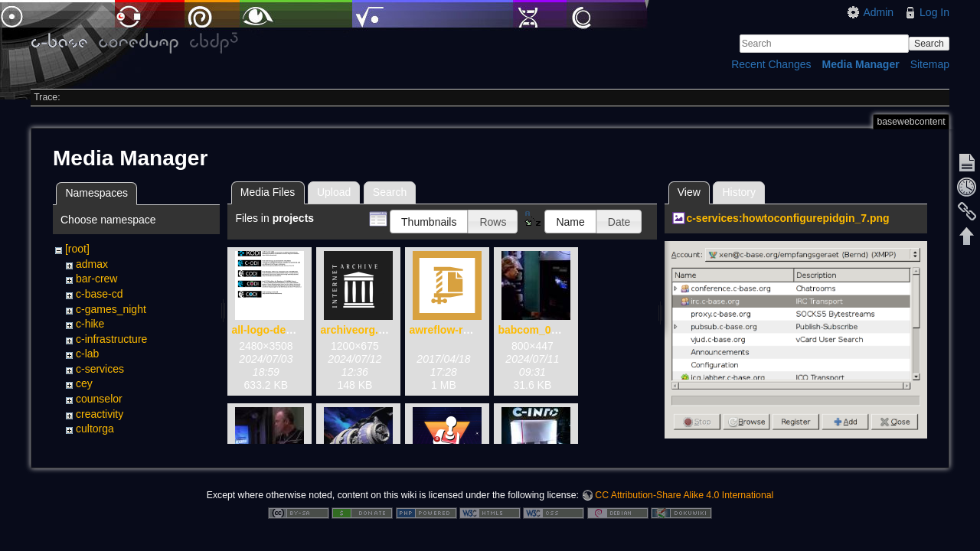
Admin (878, 12)
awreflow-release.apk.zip (472, 330)
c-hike (90, 324)
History (739, 192)
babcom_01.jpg (537, 330)
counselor (99, 399)
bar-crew (96, 279)
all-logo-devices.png (283, 330)
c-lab (87, 354)
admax (92, 264)
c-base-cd (99, 294)
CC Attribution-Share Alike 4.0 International (684, 500)
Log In (934, 12)
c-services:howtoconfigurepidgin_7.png (787, 218)
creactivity (100, 414)
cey (84, 383)
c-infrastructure (111, 339)
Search (929, 44)
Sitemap (930, 64)
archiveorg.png (359, 330)
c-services (100, 369)
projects (95, 444)
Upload (334, 192)
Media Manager (861, 64)
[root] (77, 249)
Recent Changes (771, 64)
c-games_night (111, 309)
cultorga (95, 429)
